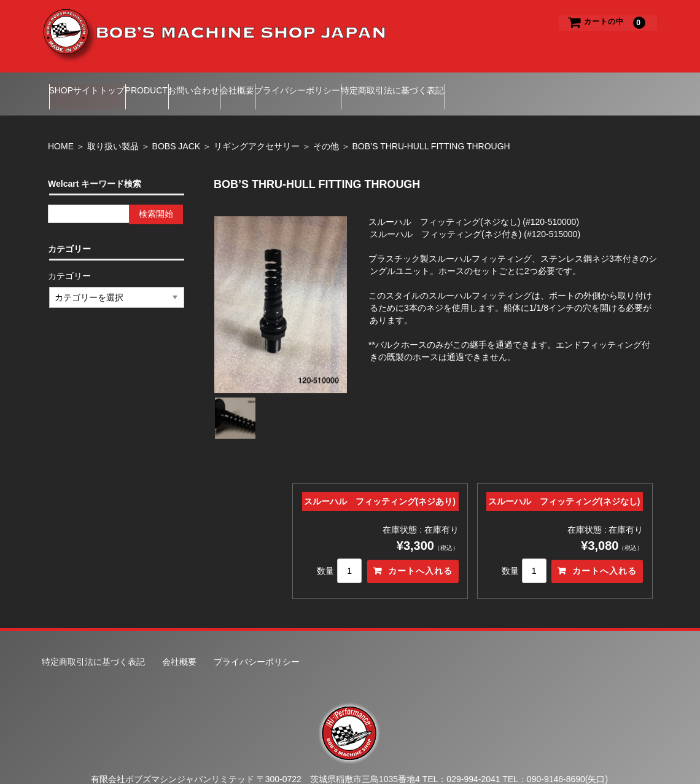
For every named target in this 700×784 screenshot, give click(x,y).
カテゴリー (70, 259)
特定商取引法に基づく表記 (516, 85)
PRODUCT (176, 85)
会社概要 (314, 85)
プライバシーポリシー (398, 85)
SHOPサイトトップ (93, 85)
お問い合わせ (247, 85)
